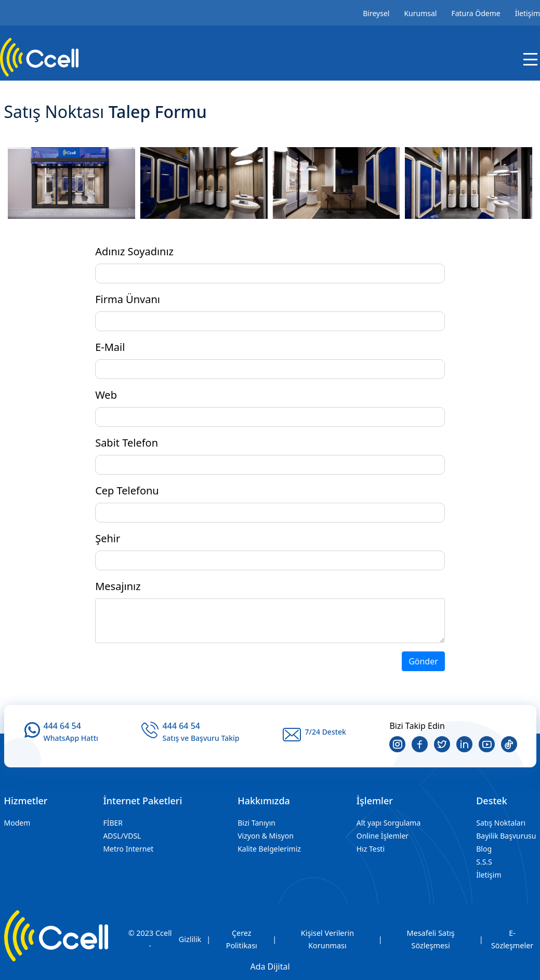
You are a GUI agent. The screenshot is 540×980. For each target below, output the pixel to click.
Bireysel (376, 13)
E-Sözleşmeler (512, 939)
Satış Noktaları (501, 823)
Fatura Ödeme (476, 13)
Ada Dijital (270, 966)
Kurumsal (420, 13)
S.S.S (484, 862)
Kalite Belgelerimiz (269, 849)
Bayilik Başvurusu (506, 836)
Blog (484, 849)
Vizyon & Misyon (266, 836)
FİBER (113, 823)
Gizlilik (190, 939)
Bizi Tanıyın (256, 823)
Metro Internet (128, 849)
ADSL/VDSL (122, 836)
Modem (17, 823)
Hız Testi (371, 849)
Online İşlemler (383, 836)
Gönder (423, 661)
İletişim (528, 13)
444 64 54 (62, 726)
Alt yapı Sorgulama (389, 823)
